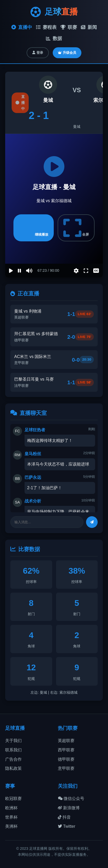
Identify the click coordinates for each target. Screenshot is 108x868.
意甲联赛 (66, 768)
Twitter (67, 826)
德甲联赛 (66, 759)
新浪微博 (69, 808)
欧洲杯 (11, 808)
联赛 (69, 27)
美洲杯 (11, 826)
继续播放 (34, 228)
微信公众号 (71, 799)
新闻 (89, 27)
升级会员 (67, 53)
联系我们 (13, 750)
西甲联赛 (66, 750)
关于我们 (13, 741)
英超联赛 (66, 741)
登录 (38, 53)
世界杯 (11, 817)
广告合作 (13, 759)
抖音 (64, 817)
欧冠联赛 (13, 799)
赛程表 (46, 27)
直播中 (22, 27)
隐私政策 (13, 768)
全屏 (76, 228)
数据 (54, 38)
